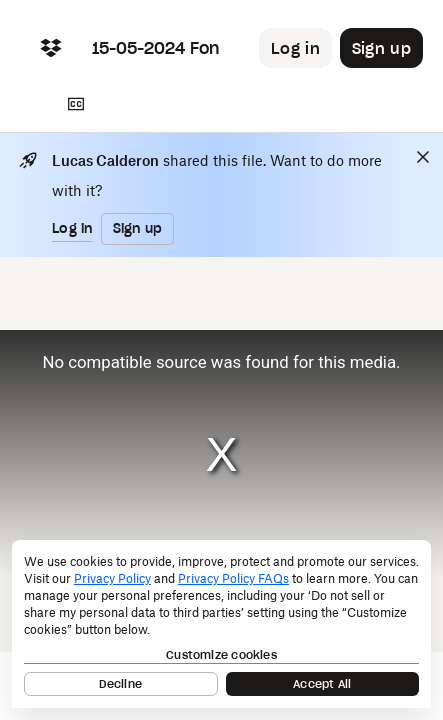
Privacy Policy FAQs (233, 578)
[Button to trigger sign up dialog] (381, 48)
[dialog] (221, 624)
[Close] (423, 157)
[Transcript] (76, 104)
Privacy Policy (112, 578)
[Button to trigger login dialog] (295, 48)
